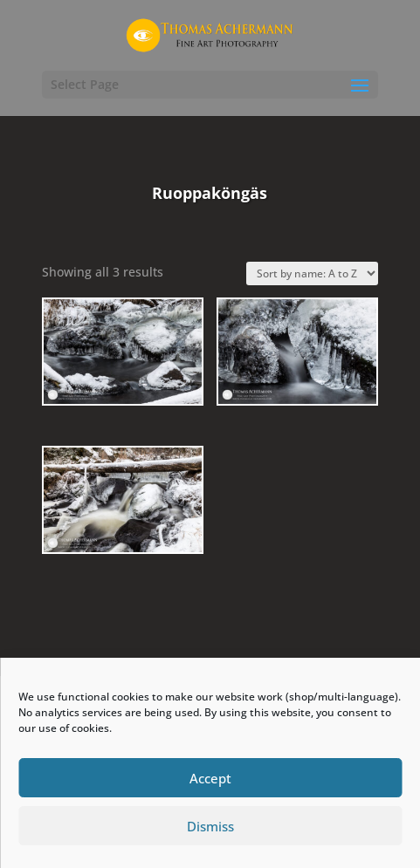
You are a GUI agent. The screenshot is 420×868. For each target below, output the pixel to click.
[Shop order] (312, 273)
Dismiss (210, 826)
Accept (210, 778)
